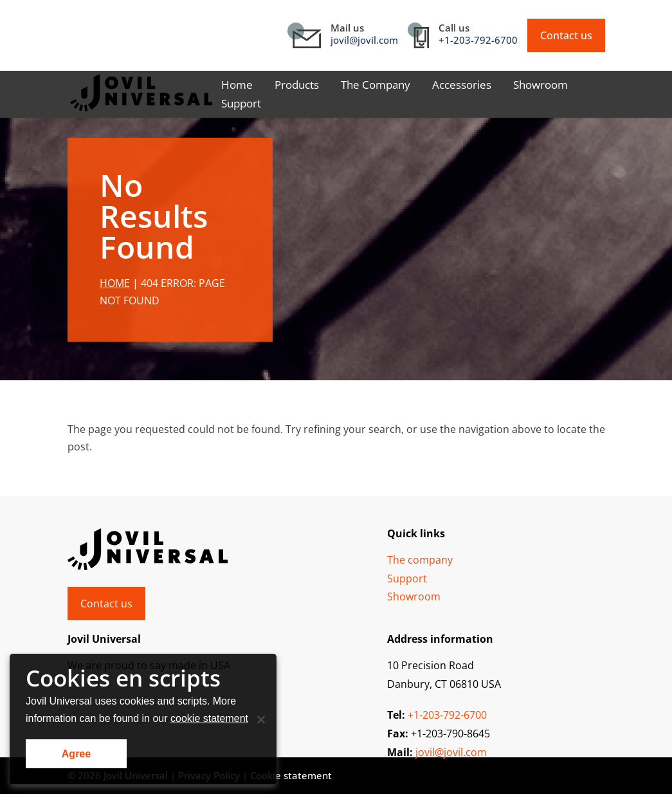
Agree (76, 754)
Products (297, 86)
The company (420, 560)
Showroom (540, 86)
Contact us (566, 35)
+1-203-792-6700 (478, 40)
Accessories (462, 86)
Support (241, 105)
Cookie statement (291, 775)
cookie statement (209, 718)
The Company (376, 86)
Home (237, 86)
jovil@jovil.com (364, 40)
